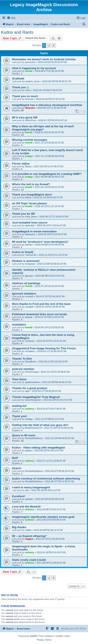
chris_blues (31, 217)
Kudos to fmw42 (23, 252)
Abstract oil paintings (26, 283)
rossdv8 (29, 296)
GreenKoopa (32, 372)
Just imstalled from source (30, 223)
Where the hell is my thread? (31, 184)
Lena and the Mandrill (26, 507)
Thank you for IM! (24, 214)
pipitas (28, 450)
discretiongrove (33, 400)
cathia (28, 530)
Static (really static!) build (29, 560)
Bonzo (28, 166)
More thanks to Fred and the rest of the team (41, 304)
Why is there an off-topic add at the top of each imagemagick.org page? (43, 128)
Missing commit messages (30, 140)
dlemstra (30, 108)
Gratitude (18, 78)
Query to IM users (24, 435)
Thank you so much (25, 96)
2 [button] (49, 46)
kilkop (28, 197)
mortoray (30, 341)
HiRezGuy (30, 120)
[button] (54, 46)
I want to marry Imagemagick (31, 487)
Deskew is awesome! (26, 261)
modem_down (32, 81)
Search (17, 468)
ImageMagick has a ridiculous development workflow (47, 105)
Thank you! (19, 416)
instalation (19, 325)
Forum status (21, 164)
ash (27, 490)
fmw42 (29, 71)
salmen (29, 245)
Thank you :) (20, 87)
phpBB (33, 636)
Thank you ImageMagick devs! (32, 195)
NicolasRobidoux (34, 438)
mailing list (19, 406)
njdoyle (29, 317)
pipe (27, 391)
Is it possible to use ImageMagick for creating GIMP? (47, 174)
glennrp (29, 276)
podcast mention (23, 369)
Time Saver (19, 379)
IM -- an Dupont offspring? (29, 536)
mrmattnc (30, 351)
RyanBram (31, 361)
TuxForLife (31, 255)
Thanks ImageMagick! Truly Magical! (36, 397)
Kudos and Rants (17, 32)
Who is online (10, 595)
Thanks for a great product (30, 388)
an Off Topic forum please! (29, 203)
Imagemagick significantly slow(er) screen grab (43, 517)
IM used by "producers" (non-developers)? (40, 242)
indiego (29, 419)
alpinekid (30, 225)
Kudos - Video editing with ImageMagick (39, 448)
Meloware (30, 234)
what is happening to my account (34, 68)
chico (28, 90)
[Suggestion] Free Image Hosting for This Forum (44, 348)
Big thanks (19, 527)
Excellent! (19, 496)
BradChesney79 (33, 428)
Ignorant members (24, 294)
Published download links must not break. (40, 314)
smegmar (30, 264)
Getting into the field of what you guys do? (40, 425)
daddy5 (29, 499)
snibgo (29, 156)
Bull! (15, 458)
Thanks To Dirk (22, 359)
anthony (30, 409)
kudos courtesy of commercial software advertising (46, 479)
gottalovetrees (32, 382)
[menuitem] (11, 18)
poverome (30, 62)
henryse (29, 99)
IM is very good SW (25, 117)
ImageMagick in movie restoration (34, 231)
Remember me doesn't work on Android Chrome (44, 59)
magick (29, 539)
